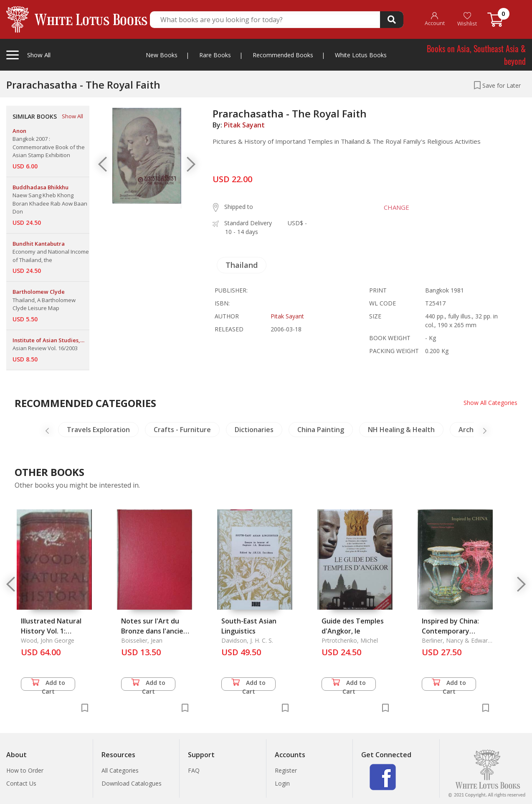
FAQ (194, 770)
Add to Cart (48, 685)
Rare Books (215, 55)
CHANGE (396, 207)
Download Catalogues (132, 783)
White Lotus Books (361, 55)
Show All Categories (490, 403)
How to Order (25, 770)
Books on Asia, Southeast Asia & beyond (476, 55)
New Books (162, 55)
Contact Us (21, 783)
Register (286, 770)
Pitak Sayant (244, 125)
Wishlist (467, 19)
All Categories (120, 770)
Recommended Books (283, 55)
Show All (72, 116)
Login (282, 783)
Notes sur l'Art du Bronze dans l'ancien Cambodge (154, 631)
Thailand (242, 265)
